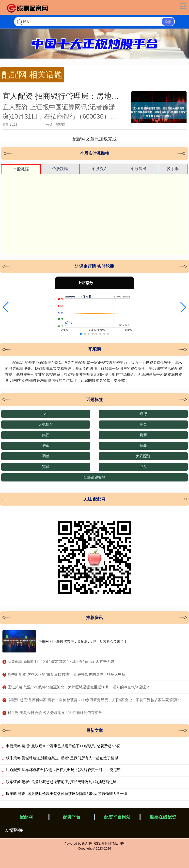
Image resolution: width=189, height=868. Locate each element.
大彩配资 (143, 456)
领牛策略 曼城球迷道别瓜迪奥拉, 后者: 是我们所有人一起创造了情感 (62, 758)
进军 (46, 445)
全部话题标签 (94, 477)
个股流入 (99, 169)
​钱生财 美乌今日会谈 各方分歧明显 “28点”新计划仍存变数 (55, 713)
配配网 (26, 817)
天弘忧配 (46, 424)
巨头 (143, 467)
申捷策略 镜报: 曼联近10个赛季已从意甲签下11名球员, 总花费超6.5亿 (63, 746)
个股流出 (139, 169)
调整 (46, 456)
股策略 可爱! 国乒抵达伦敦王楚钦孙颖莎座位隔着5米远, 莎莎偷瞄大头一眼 (67, 794)
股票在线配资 (163, 817)
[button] (6, 307)
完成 (46, 467)
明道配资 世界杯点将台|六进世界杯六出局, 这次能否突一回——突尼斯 (63, 770)
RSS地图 (101, 843)
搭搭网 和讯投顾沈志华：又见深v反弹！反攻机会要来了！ (83, 641)
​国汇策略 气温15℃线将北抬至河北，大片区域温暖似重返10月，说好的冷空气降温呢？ (79, 687)
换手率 (173, 169)
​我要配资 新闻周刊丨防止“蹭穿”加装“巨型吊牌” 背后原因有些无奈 (61, 661)
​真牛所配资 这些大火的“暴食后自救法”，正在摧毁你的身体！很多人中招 (67, 674)
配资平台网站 (117, 817)
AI (46, 414)
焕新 (143, 435)
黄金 (143, 424)
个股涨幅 (21, 169)
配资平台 (72, 817)
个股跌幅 (60, 169)
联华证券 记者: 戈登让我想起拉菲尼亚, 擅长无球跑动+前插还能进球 (61, 782)
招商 (143, 445)
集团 (46, 435)
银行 (143, 414)
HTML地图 (116, 843)
